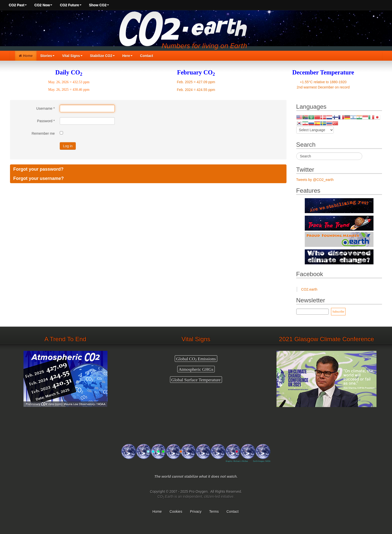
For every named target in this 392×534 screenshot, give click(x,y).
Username (45, 108)
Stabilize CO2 (102, 56)
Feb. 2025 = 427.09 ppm (196, 82)
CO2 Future (70, 5)
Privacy (196, 512)
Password (46, 121)
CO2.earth (309, 289)
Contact (146, 56)
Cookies (176, 512)
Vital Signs (72, 56)
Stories (47, 56)
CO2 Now (43, 5)
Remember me (43, 133)
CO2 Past (18, 5)
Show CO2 (99, 5)
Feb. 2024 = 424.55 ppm (196, 90)
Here (127, 56)
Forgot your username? (38, 178)
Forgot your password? (38, 169)
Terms (214, 512)
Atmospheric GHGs (196, 369)
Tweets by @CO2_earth (315, 180)
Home (26, 56)
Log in (68, 146)
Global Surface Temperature (196, 380)
